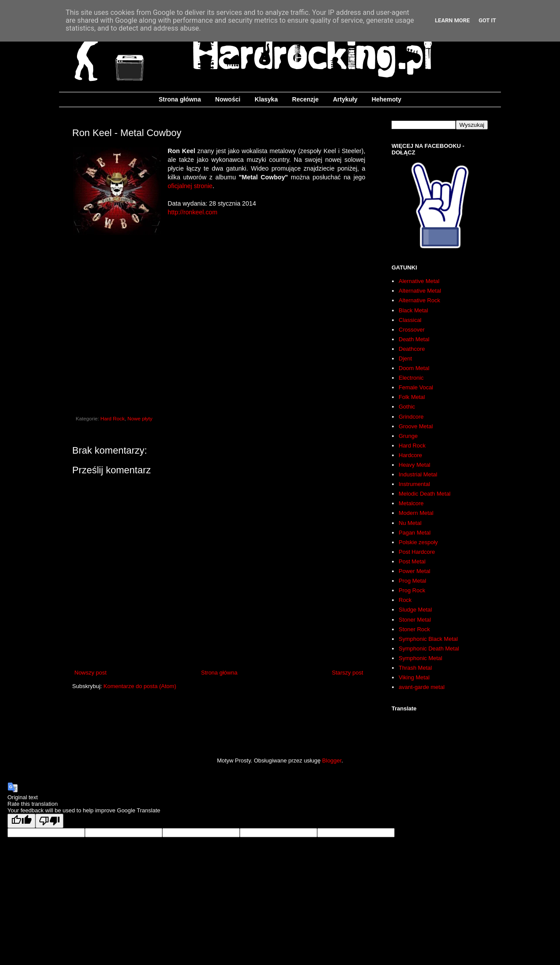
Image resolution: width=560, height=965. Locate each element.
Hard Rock (113, 418)
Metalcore (411, 503)
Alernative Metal (419, 281)
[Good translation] (21, 821)
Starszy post (347, 673)
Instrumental (414, 484)
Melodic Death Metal (425, 494)
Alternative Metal (420, 291)
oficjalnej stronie (190, 186)
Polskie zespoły (418, 542)
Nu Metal (410, 523)
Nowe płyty (140, 418)
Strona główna (180, 99)
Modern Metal (416, 513)
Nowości (228, 99)
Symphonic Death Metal (429, 649)
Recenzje (306, 99)
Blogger (332, 760)
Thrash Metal (415, 668)
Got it (487, 20)
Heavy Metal (414, 465)
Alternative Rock (419, 300)
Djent (405, 358)
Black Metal (413, 310)
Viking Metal (414, 677)
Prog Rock (412, 590)
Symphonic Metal (420, 658)
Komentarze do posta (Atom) (140, 686)
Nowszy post (91, 673)
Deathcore (412, 349)
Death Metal (414, 339)
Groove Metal (416, 426)
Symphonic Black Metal (428, 639)
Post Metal (412, 561)
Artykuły (345, 99)
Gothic (407, 407)
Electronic (411, 378)
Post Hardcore (417, 552)
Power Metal (414, 571)
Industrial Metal (418, 474)
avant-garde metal (422, 687)
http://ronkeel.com (192, 212)
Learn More (452, 20)
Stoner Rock (414, 629)
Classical (410, 320)
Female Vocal (416, 387)
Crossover (411, 330)
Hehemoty (387, 99)
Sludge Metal (415, 610)
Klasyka (266, 99)
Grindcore (411, 417)
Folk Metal (412, 397)
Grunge (408, 436)
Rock (405, 600)
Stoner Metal (415, 620)
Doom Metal (414, 368)
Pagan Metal (415, 533)
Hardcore (410, 455)
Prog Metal (412, 581)
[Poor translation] (49, 821)
